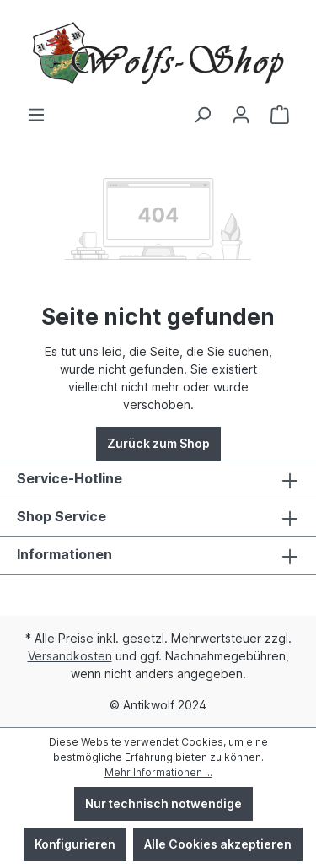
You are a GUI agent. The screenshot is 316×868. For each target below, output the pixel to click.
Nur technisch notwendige (163, 803)
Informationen (64, 554)
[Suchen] (202, 115)
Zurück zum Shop (158, 443)
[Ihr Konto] (241, 115)
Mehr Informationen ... (158, 772)
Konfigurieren (75, 844)
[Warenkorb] (280, 115)
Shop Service (62, 516)
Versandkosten (70, 656)
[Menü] (36, 115)
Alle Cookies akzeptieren (218, 844)
